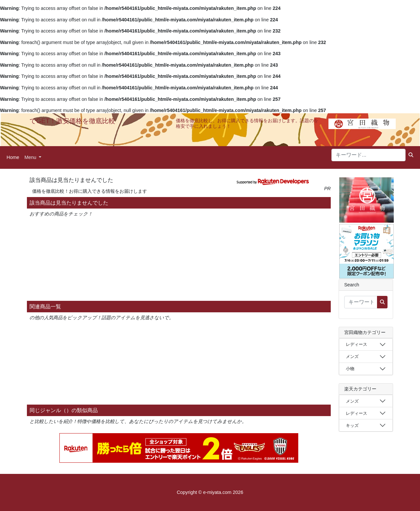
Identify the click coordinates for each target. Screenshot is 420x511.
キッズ (352, 425)
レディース (357, 344)
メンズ (352, 356)
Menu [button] (31, 157)
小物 (350, 369)
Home (13, 157)
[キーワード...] (368, 155)
